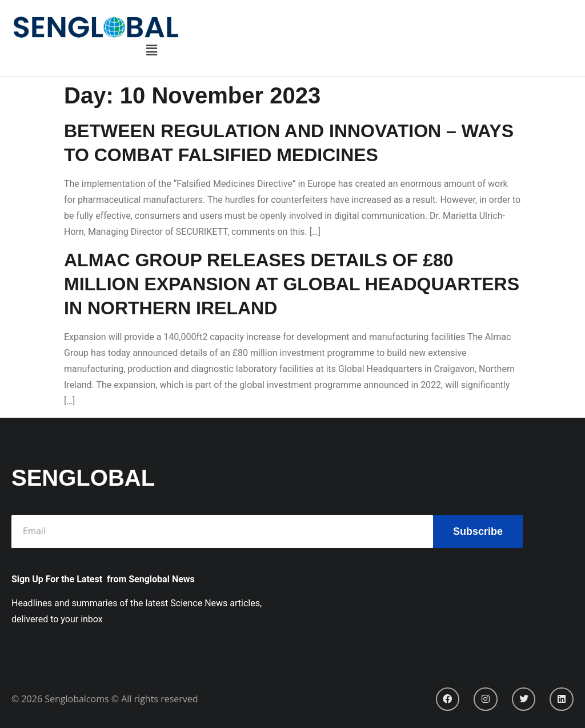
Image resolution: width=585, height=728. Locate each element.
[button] (151, 51)
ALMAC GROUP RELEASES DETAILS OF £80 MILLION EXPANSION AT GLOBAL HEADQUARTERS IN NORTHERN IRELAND (292, 284)
